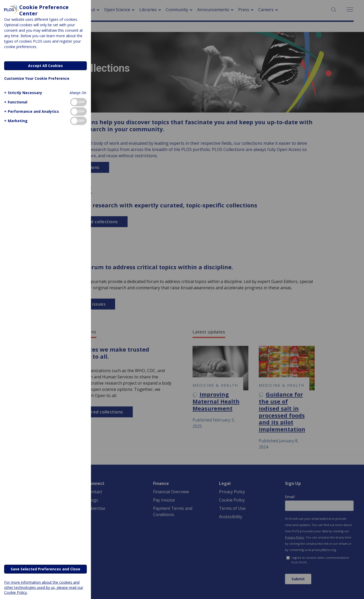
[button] (22, 93)
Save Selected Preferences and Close (45, 569)
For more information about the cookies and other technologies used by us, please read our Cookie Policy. (44, 587)
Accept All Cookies (45, 66)
